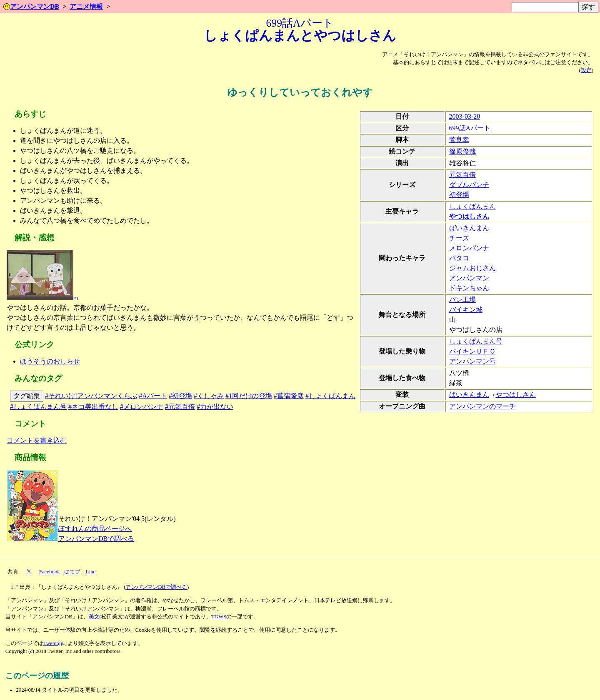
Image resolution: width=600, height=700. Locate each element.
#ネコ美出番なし (93, 407)
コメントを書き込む (37, 440)
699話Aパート (470, 128)
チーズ (459, 238)
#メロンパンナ (142, 407)
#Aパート (153, 396)
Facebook (50, 572)
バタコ (459, 258)
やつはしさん (469, 216)
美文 (94, 617)
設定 (586, 70)
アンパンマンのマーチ (482, 406)
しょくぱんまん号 (476, 341)
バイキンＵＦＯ (472, 351)
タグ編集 (27, 396)
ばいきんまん (469, 228)
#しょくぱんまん (330, 396)
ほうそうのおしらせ (50, 361)
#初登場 (180, 396)
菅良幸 (459, 140)
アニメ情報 (86, 6)
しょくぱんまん (472, 206)
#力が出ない (215, 407)
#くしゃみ (209, 396)
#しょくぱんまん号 (38, 407)
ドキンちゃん (469, 288)
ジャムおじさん (472, 268)
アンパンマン (469, 278)
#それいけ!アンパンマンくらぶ (91, 396)
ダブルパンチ (469, 185)
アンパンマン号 (472, 361)
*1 (76, 298)
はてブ (72, 572)
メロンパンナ (469, 248)
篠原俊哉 (462, 151)
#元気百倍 (180, 407)
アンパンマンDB (31, 6)
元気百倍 (462, 175)
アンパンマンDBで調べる (96, 539)
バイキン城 (466, 310)
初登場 (459, 195)
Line (91, 572)
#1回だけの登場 (249, 396)
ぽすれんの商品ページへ (95, 529)
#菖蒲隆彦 (289, 396)
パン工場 (462, 300)
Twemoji (53, 643)
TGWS (219, 617)
